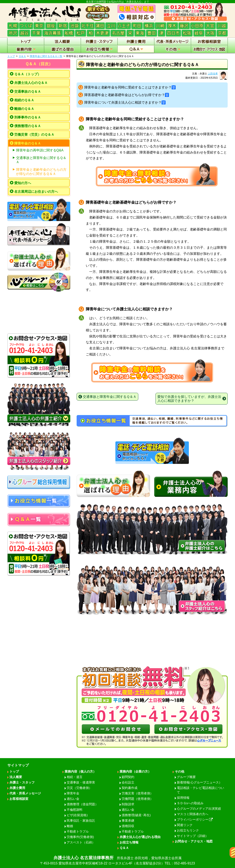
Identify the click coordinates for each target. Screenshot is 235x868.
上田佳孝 (213, 74)
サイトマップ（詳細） (193, 836)
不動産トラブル (78, 831)
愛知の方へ (23, 183)
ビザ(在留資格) (77, 815)
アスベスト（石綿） (81, 842)
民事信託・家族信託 (81, 821)
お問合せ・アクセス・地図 (194, 841)
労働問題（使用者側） (137, 799)
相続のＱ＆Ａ (24, 100)
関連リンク (185, 825)
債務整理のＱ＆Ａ (28, 126)
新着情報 (199, 782)
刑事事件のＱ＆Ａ (28, 117)
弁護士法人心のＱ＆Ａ (31, 83)
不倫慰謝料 (75, 810)
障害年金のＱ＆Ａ (28, 143)
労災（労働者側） (79, 788)
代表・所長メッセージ (25, 793)
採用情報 (183, 798)
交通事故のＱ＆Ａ (28, 92)
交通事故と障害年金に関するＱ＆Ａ (41, 160)
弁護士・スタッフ (22, 782)
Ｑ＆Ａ (22, 56)
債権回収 (128, 826)
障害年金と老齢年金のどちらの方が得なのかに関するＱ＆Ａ (41, 172)
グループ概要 (186, 777)
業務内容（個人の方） (80, 771)
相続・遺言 (75, 777)
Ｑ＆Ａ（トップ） (28, 74)
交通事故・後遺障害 (81, 782)
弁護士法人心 (117, 861)
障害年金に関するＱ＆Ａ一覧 (46, 56)
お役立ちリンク (188, 830)
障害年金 (73, 793)
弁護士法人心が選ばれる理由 (140, 837)
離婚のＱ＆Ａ (24, 109)
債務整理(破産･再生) (136, 815)
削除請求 (128, 804)
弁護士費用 (17, 788)
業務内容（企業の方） (135, 771)
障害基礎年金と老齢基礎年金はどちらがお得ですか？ (127, 95)
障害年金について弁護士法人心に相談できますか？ (125, 102)
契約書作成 (130, 788)
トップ (11, 56)
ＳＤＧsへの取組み (190, 803)
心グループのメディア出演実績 (199, 809)
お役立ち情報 (129, 842)
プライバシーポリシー (195, 819)
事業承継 (128, 821)
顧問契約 (128, 777)
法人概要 (16, 777)
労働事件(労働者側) (80, 837)
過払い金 (73, 799)
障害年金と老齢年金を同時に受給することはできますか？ (130, 87)
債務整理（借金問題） (82, 804)
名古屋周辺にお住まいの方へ (36, 192)
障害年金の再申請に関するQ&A (40, 150)
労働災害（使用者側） (137, 793)
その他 (180, 771)
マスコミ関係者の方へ (193, 814)
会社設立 (128, 782)
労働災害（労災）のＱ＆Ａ (34, 135)
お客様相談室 (19, 799)
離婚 (70, 826)
